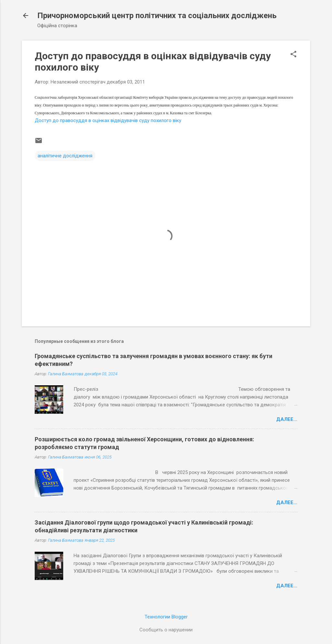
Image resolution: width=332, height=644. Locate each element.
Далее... (287, 419)
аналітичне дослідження (65, 156)
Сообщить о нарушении (166, 630)
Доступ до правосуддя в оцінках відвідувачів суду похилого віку (108, 120)
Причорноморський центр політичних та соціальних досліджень (157, 16)
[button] (293, 55)
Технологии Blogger (166, 617)
